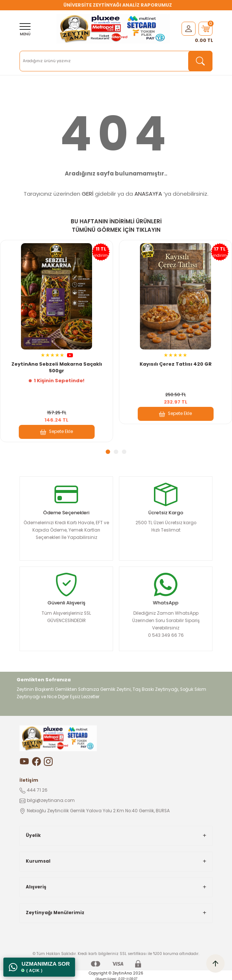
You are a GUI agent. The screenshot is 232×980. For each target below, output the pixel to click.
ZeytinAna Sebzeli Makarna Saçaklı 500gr (57, 367)
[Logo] (113, 29)
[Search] (116, 61)
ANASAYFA (148, 194)
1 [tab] (108, 452)
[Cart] (205, 29)
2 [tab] (116, 452)
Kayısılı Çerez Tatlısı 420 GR (176, 364)
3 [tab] (124, 452)
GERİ (88, 194)
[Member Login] (189, 29)
